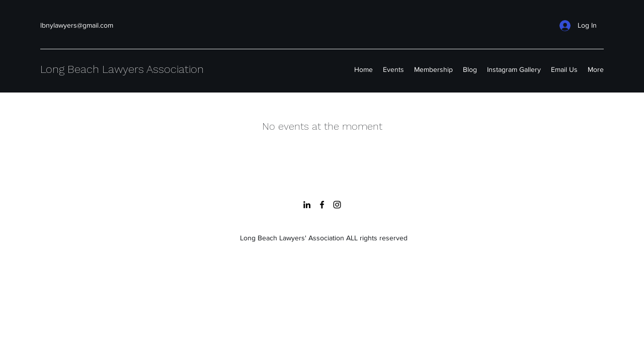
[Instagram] (337, 205)
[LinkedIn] (307, 205)
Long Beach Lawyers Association (122, 69)
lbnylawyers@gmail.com (77, 25)
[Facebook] (322, 205)
